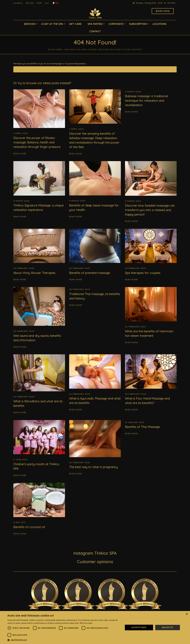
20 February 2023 (136, 394)
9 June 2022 (20, 459)
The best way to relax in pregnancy (93, 467)
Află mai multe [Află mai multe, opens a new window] (86, 623)
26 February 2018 (79, 462)
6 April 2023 (21, 133)
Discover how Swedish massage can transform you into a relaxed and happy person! (150, 210)
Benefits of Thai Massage (142, 427)
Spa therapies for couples (143, 273)
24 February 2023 (136, 327)
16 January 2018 (134, 422)
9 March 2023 (133, 92)
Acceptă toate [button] (139, 627)
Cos (47, 3)
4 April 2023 (76, 129)
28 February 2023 (24, 268)
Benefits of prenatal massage (90, 273)
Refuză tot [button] (168, 627)
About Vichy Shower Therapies (34, 273)
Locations (18, 3)
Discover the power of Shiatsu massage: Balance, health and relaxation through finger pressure (37, 142)
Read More (20, 153)
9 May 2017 (20, 522)
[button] (64, 640)
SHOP (39, 3)
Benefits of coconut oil (29, 527)
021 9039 (170, 3)
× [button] (187, 614)
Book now (163, 11)
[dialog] (95, 628)
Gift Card (30, 3)
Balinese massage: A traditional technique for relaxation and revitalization (147, 101)
